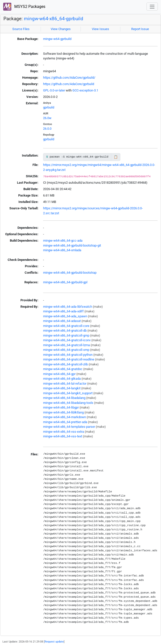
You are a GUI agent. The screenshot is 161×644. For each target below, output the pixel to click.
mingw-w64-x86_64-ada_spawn (65, 316)
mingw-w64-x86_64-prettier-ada (65, 422)
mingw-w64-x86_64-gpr (59, 374)
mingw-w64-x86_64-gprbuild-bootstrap (70, 273)
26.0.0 (47, 129)
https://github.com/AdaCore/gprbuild (69, 84)
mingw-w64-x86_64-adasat (62, 321)
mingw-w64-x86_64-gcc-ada (63, 241)
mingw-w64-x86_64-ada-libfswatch (68, 307)
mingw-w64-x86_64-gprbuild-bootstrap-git (72, 245)
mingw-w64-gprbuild (57, 39)
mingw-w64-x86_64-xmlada (62, 250)
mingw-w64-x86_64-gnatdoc (63, 369)
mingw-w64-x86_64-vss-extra (64, 432)
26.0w (47, 118)
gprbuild (49, 107)
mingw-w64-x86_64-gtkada (62, 379)
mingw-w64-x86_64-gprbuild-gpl (65, 282)
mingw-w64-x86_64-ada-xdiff (63, 311)
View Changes (61, 29)
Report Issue (140, 29)
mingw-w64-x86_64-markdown (64, 417)
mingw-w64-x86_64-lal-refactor (65, 384)
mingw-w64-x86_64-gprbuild (54, 19)
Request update (54, 642)
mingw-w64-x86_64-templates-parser (69, 427)
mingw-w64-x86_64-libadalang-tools (68, 403)
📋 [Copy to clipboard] (116, 157)
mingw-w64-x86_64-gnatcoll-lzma (66, 345)
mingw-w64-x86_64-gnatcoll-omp (66, 350)
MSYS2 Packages (24, 7)
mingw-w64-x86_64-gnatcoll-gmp (66, 335)
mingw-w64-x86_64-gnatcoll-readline (69, 359)
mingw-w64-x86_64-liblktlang (63, 412)
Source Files (21, 29)
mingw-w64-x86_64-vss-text (63, 436)
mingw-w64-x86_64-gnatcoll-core (66, 326)
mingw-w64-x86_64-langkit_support (68, 393)
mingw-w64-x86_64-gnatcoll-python (68, 355)
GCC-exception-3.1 (85, 90)
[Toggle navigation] (152, 7)
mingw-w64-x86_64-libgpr (61, 407)
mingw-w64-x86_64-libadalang (64, 398)
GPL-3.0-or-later (54, 90)
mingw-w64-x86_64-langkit (62, 388)
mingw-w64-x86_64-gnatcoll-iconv (67, 340)
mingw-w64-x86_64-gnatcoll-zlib (65, 364)
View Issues (100, 29)
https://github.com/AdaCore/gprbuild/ (69, 78)
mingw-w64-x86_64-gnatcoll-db (65, 331)
